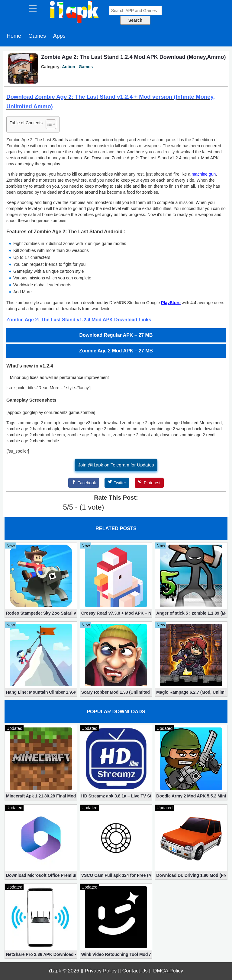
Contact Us (135, 971)
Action (69, 67)
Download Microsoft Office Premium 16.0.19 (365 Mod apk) (41, 875)
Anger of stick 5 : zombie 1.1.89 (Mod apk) (191, 613)
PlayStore (171, 303)
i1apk (55, 971)
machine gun (204, 174)
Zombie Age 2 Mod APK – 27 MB (116, 351)
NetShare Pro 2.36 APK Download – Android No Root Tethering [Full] (41, 954)
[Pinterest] (149, 483)
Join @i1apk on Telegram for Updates (116, 465)
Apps (59, 36)
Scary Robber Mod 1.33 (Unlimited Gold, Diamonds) (116, 692)
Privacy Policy (101, 971)
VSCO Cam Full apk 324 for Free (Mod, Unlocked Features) (116, 875)
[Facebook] (84, 483)
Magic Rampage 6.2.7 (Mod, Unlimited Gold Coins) (191, 692)
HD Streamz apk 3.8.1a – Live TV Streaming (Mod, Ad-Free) (116, 796)
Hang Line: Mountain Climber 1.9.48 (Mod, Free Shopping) (41, 692)
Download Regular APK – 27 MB (116, 335)
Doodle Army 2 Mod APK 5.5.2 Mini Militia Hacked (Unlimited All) (191, 796)
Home (14, 36)
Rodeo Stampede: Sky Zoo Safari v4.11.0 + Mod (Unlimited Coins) (41, 613)
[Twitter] (117, 483)
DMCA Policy (168, 971)
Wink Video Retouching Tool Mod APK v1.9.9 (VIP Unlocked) (116, 954)
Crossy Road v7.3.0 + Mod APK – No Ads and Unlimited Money (116, 613)
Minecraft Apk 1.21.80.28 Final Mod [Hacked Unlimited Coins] (41, 796)
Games (37, 36)
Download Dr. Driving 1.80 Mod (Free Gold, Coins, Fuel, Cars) (191, 875)
